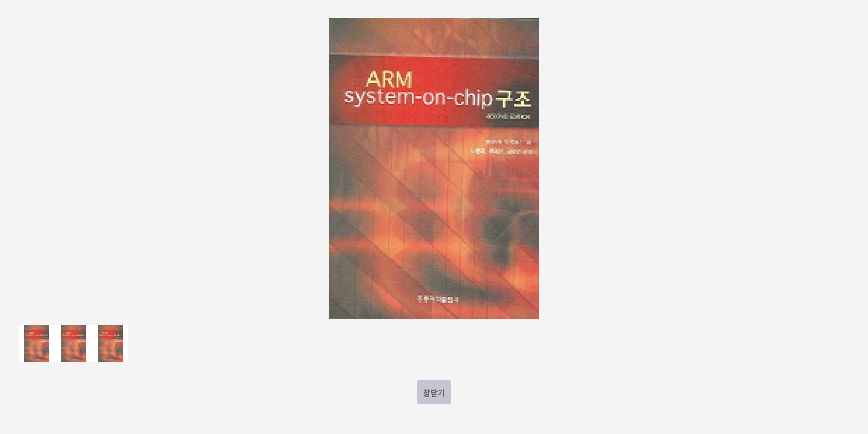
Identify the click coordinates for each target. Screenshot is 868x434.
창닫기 (434, 393)
